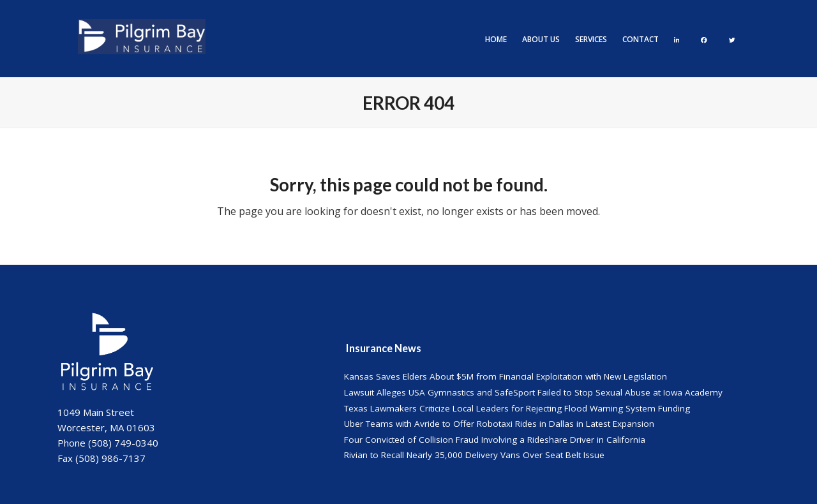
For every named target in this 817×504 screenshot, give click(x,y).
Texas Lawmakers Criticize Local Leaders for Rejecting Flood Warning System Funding (517, 408)
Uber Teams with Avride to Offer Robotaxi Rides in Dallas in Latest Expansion (499, 424)
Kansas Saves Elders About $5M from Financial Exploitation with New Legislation (506, 376)
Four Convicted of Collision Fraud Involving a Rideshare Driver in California (495, 440)
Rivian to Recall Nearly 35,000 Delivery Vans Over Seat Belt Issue (474, 455)
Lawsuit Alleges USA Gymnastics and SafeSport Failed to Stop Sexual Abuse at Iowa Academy (533, 392)
